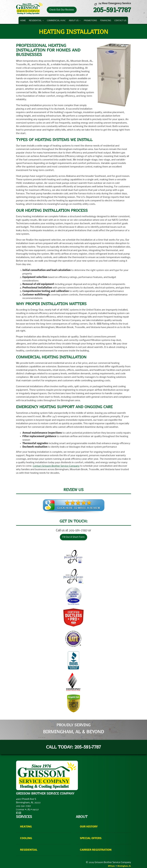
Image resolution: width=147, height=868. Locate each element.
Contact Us (120, 21)
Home (23, 21)
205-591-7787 (112, 10)
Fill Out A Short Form (73, 537)
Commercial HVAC (56, 21)
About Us (75, 21)
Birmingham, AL (124, 866)
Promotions (90, 21)
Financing (106, 21)
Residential (36, 21)
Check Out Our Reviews (62, 10)
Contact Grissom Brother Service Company (56, 466)
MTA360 (111, 866)
